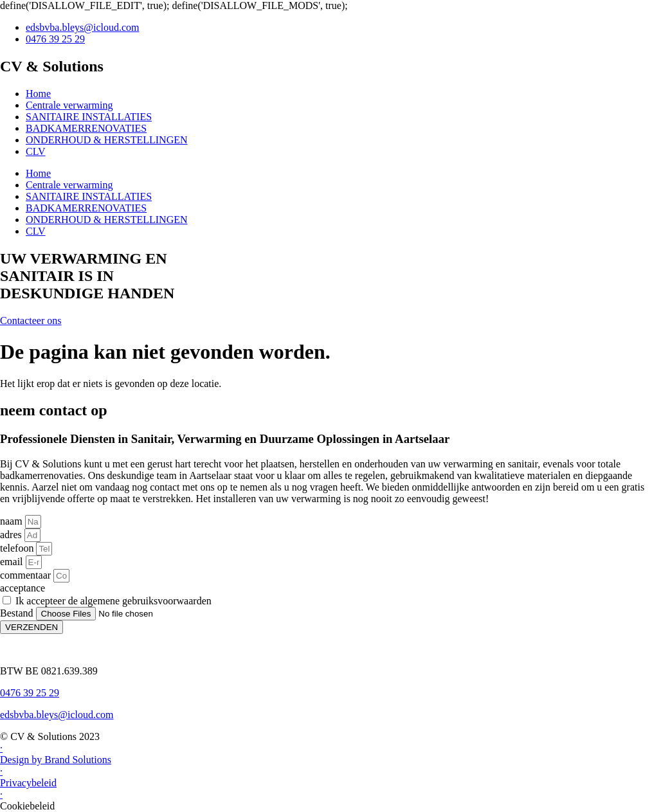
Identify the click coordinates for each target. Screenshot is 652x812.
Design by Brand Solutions (56, 760)
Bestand (18, 613)
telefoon (18, 548)
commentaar (27, 575)
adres (12, 535)
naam (13, 521)
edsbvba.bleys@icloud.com (57, 715)
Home (38, 94)
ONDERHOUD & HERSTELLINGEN (107, 140)
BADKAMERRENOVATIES (86, 128)
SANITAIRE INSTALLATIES (89, 117)
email (13, 562)
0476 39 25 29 (30, 693)
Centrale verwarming (69, 105)
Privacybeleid (28, 783)
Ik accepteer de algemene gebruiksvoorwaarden (113, 601)
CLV (36, 151)
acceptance (23, 588)
